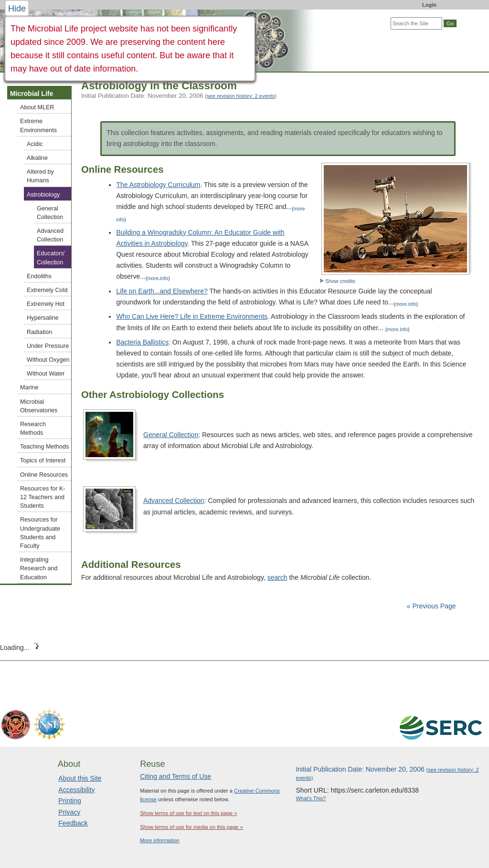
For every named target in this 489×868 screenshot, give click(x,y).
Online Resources (44, 475)
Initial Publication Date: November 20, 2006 (179, 96)
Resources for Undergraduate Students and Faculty (40, 533)
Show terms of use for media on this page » (191, 827)
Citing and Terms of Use (175, 776)
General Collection (171, 435)
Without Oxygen (48, 360)
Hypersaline (43, 318)
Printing (69, 801)
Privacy (69, 812)
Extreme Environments (38, 125)
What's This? (311, 798)
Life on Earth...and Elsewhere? (162, 291)
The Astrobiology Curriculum (158, 185)
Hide (17, 9)
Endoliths (39, 276)
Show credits (337, 281)
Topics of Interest (43, 460)
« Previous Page (431, 606)
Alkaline (37, 158)
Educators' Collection (51, 258)
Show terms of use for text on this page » (188, 813)
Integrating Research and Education (39, 568)
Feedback (73, 823)
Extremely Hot (46, 304)
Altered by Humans (40, 176)
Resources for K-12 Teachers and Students (43, 497)
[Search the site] (416, 23)
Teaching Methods (44, 447)
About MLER (37, 107)
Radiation (39, 332)
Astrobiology (43, 195)
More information (160, 840)
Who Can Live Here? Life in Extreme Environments (192, 316)
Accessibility (76, 790)
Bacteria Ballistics (142, 342)
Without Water (46, 374)
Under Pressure (48, 346)
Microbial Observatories (39, 406)
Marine (29, 387)
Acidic (35, 144)
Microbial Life (32, 94)
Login (429, 5)
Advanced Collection (174, 501)
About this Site (80, 778)
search (277, 577)
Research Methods (33, 429)
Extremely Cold (47, 290)
